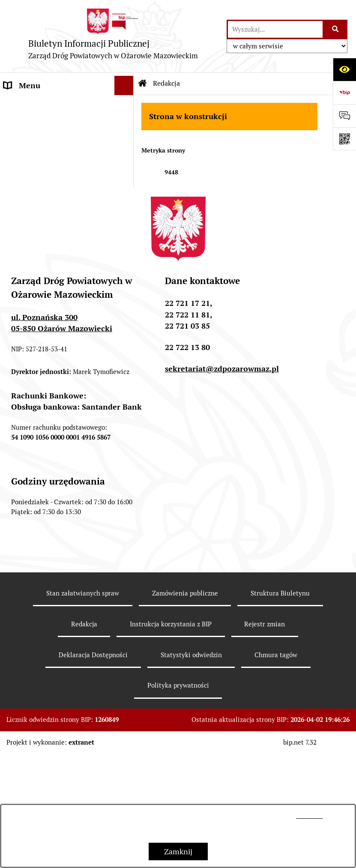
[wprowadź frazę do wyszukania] (275, 29)
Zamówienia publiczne (42, 232)
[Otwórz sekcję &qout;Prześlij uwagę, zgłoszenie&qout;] (344, 116)
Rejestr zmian (265, 738)
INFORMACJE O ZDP (39, 105)
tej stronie (309, 816)
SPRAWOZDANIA (33, 143)
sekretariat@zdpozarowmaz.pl (222, 483)
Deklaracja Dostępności (93, 768)
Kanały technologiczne (43, 213)
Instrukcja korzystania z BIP (171, 738)
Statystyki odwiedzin (191, 768)
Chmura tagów (276, 768)
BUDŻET (18, 124)
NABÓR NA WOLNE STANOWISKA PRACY (41, 188)
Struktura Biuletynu (280, 707)
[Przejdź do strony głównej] (113, 36)
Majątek (18, 271)
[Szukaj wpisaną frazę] (336, 29)
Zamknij (178, 852)
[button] (126, 105)
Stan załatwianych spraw (83, 707)
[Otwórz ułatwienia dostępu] (344, 69)
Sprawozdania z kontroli (45, 251)
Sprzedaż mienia (32, 290)
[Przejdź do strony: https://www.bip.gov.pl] (344, 93)
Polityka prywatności (178, 799)
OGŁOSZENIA (27, 163)
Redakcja (84, 738)
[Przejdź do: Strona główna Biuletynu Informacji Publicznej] (143, 84)
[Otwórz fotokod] (344, 139)
